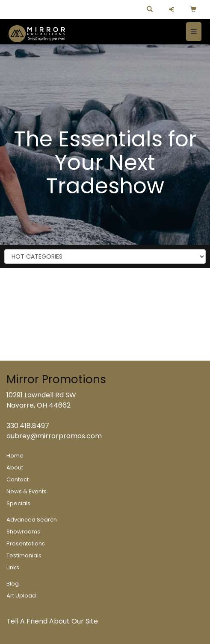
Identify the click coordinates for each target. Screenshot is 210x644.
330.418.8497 (28, 426)
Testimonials (24, 555)
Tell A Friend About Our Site (52, 621)
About (15, 468)
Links (13, 567)
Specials (18, 503)
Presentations (26, 543)
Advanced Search (32, 520)
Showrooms (23, 532)
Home (15, 456)
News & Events (27, 491)
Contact (18, 479)
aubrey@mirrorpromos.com (54, 436)
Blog (13, 584)
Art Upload (21, 596)
